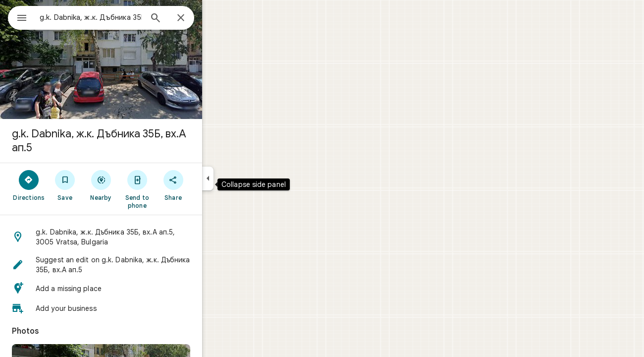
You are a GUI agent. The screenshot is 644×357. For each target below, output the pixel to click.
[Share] (209, 185)
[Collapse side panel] (243, 178)
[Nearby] (137, 185)
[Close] (216, 18)
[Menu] (18, 17)
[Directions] (65, 185)
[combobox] (116, 17)
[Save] (101, 185)
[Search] (191, 19)
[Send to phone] (173, 189)
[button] (137, 237)
